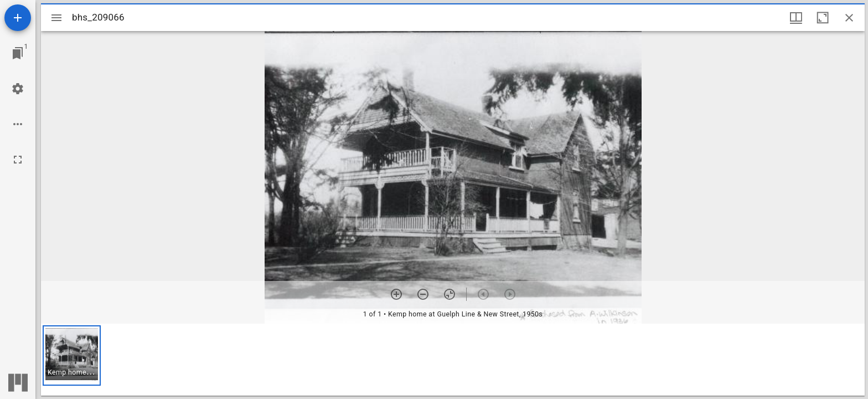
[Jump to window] (18, 53)
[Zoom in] (396, 294)
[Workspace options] (18, 124)
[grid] (453, 360)
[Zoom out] (423, 294)
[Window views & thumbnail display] (796, 18)
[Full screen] (18, 160)
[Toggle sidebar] (56, 18)
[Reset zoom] (449, 294)
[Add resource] (18, 18)
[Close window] (849, 18)
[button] (72, 355)
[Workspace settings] (18, 89)
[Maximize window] (823, 18)
